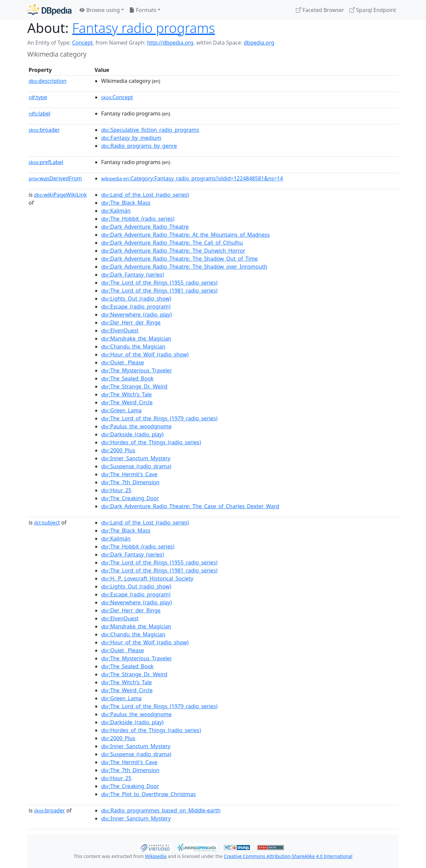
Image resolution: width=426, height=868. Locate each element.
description (48, 81)
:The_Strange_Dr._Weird (134, 386)
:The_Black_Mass (126, 203)
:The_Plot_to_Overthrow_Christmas (148, 794)
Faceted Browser (320, 10)
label (40, 113)
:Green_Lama (121, 410)
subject (47, 523)
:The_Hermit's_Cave (129, 474)
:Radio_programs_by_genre (139, 146)
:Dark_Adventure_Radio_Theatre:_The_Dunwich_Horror (173, 251)
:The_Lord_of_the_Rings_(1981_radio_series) (159, 291)
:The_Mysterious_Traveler (137, 370)
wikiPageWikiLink (60, 195)
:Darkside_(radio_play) (132, 434)
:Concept (117, 97)
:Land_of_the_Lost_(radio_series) (145, 195)
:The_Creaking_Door (130, 498)
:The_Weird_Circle (127, 402)
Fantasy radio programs (144, 28)
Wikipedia (156, 856)
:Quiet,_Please (123, 362)
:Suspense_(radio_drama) (136, 466)
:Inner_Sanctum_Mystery (136, 458)
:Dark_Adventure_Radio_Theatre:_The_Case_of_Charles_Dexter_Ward (190, 506)
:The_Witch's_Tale (126, 394)
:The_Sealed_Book (127, 378)
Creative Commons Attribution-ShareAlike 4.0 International (288, 856)
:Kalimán (116, 211)
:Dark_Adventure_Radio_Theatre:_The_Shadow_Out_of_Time (179, 259)
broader (44, 130)
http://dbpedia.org (170, 43)
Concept (82, 43)
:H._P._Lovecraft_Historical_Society (147, 578)
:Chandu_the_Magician (133, 346)
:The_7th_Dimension (130, 482)
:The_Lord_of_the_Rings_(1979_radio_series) (159, 418)
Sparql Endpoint (373, 10)
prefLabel (46, 162)
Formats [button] (143, 10)
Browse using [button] (100, 10)
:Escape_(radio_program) (136, 307)
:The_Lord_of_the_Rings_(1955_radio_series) (159, 283)
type (38, 97)
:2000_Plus (118, 450)
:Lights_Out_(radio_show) (136, 299)
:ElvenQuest (120, 330)
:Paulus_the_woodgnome (136, 426)
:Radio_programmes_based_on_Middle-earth (161, 810)
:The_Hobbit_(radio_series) (138, 219)
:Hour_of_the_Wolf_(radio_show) (145, 354)
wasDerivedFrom (55, 178)
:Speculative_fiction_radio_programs (150, 130)
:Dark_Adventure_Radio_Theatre (145, 227)
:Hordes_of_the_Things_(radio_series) (151, 442)
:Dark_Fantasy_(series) (133, 275)
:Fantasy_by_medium (131, 138)
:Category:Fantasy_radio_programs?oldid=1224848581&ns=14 (192, 178)
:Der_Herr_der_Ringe (131, 323)
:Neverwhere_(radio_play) (137, 315)
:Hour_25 (116, 490)
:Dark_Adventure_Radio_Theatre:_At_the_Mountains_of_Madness (186, 235)
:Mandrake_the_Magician (136, 338)
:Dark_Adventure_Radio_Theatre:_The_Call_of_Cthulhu (172, 243)
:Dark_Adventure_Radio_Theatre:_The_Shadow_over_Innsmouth (184, 267)
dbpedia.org (259, 43)
